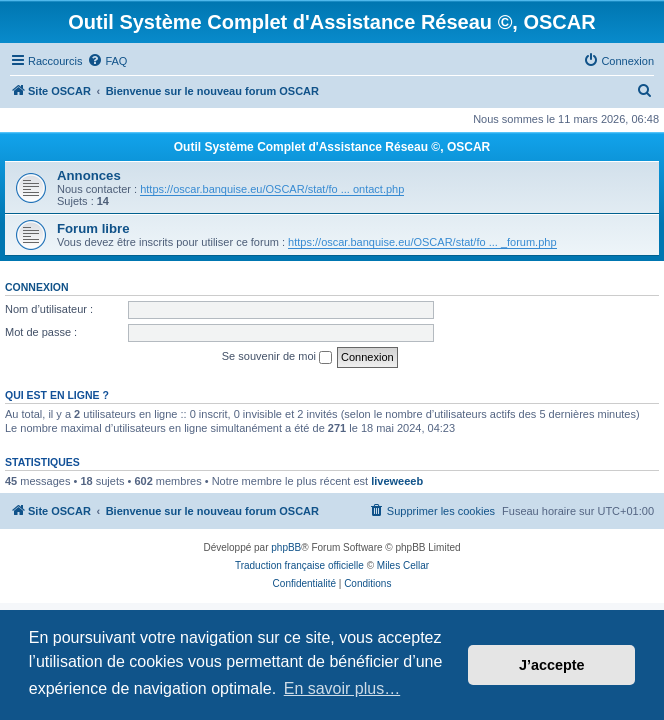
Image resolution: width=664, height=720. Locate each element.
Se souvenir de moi (277, 357)
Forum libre (93, 228)
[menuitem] (107, 61)
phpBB (286, 547)
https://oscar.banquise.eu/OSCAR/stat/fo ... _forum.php (422, 242)
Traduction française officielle (299, 565)
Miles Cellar (403, 565)
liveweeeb (397, 481)
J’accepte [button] (552, 665)
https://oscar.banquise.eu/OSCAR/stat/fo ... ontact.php (272, 189)
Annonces (89, 175)
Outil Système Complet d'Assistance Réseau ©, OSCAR (332, 147)
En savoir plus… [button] (342, 688)
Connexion (37, 287)
